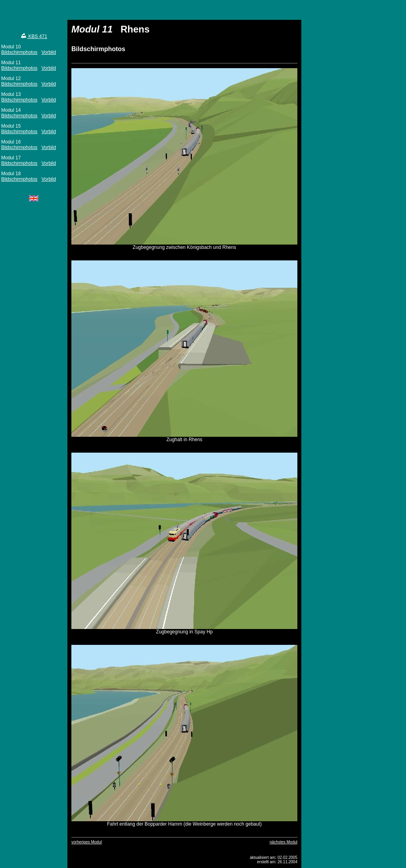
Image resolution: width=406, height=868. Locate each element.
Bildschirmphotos (19, 52)
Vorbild (49, 52)
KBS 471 (34, 36)
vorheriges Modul (87, 842)
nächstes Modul (283, 842)
